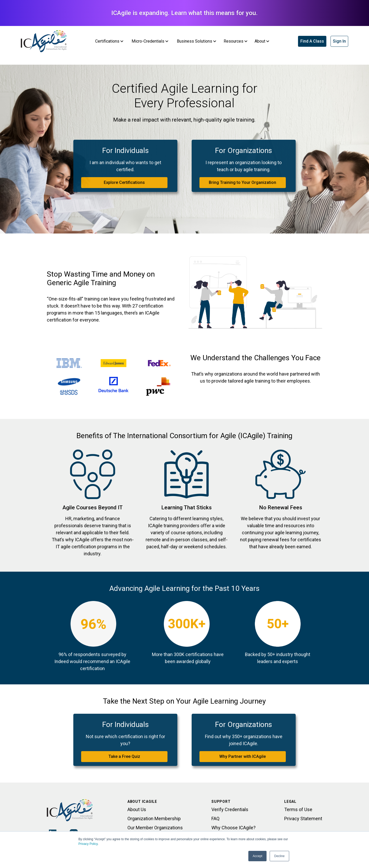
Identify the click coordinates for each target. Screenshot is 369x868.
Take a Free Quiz (124, 756)
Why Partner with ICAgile (242, 756)
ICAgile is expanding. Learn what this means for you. (184, 13)
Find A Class (312, 41)
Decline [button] (279, 856)
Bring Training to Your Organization (242, 182)
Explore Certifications (124, 182)
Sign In (339, 41)
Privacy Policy (88, 844)
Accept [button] (258, 856)
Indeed (61, 661)
